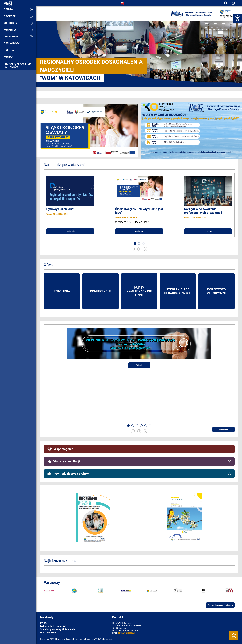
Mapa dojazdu (48, 633)
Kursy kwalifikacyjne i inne (139, 291)
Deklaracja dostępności (53, 626)
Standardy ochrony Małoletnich (57, 629)
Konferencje (100, 291)
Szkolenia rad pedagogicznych (178, 291)
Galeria (9, 50)
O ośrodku (18, 16)
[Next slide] (145, 249)
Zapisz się (70, 231)
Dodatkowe (18, 37)
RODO (43, 623)
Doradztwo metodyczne (217, 291)
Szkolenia (62, 291)
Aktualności (12, 43)
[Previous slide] (133, 249)
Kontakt (9, 57)
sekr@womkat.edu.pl (127, 633)
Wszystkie (223, 429)
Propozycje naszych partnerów (17, 65)
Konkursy (18, 30)
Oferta (18, 9)
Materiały (18, 23)
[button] (135, 243)
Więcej (139, 365)
